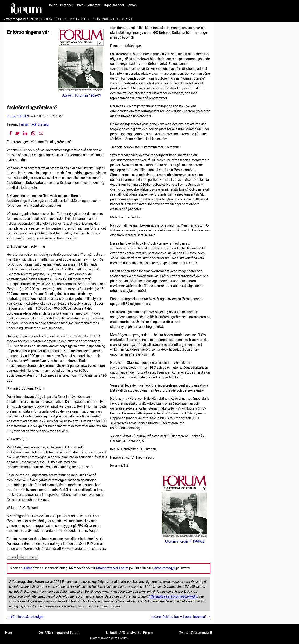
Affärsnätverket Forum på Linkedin (173, 596)
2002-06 (94, 19)
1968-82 (47, 19)
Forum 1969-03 (18, 116)
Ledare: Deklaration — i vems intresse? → (181, 617)
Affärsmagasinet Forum (21, 19)
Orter (79, 5)
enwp (32, 557)
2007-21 (108, 19)
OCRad (27, 568)
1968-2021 (125, 19)
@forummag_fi (164, 568)
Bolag (53, 5)
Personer (67, 5)
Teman (132, 5)
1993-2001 (77, 19)
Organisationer (114, 5)
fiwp (22, 557)
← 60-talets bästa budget (25, 617)
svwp (12, 557)
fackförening (40, 124)
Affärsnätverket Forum (112, 568)
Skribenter (93, 5)
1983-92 (61, 19)
